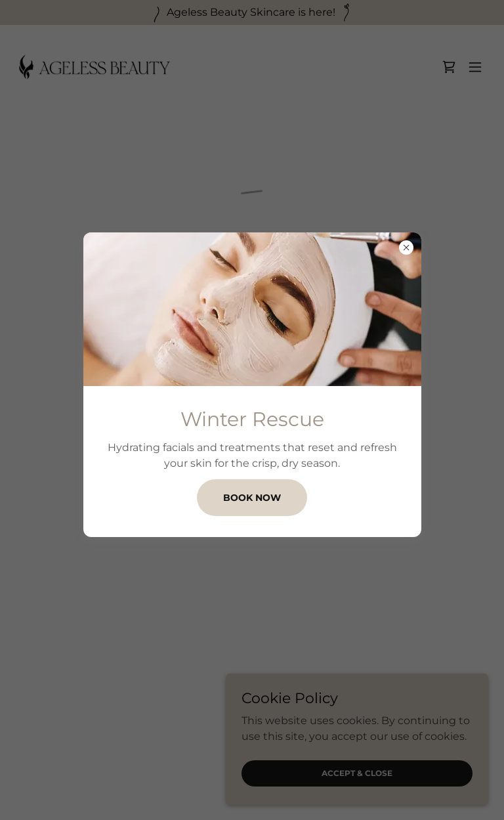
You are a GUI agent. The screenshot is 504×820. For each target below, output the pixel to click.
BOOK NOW (252, 498)
